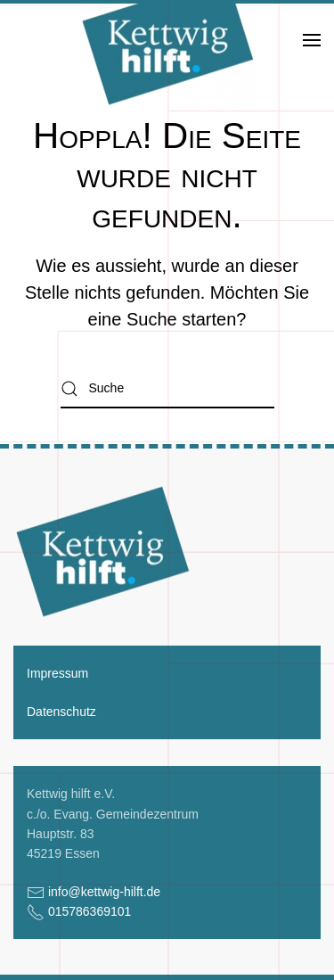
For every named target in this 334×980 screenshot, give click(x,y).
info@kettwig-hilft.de (104, 892)
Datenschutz (61, 712)
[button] (312, 40)
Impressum (57, 673)
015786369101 (90, 911)
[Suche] (167, 388)
